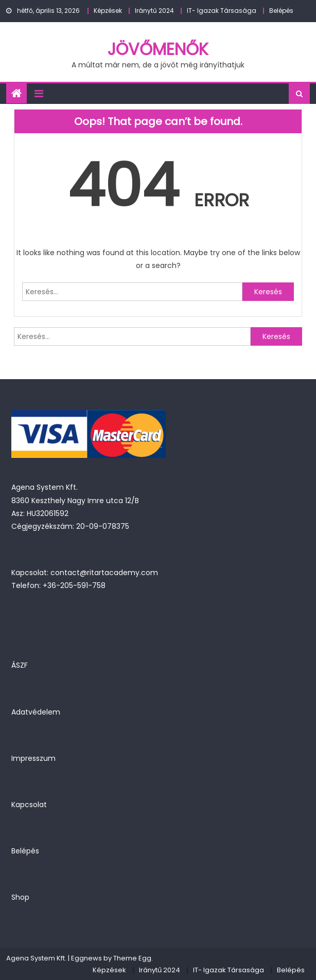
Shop (20, 897)
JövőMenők (158, 49)
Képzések (108, 11)
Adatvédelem (36, 712)
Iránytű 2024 (154, 11)
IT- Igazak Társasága (222, 11)
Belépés (281, 11)
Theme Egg (132, 958)
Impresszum (33, 758)
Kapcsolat (29, 805)
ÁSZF (20, 665)
